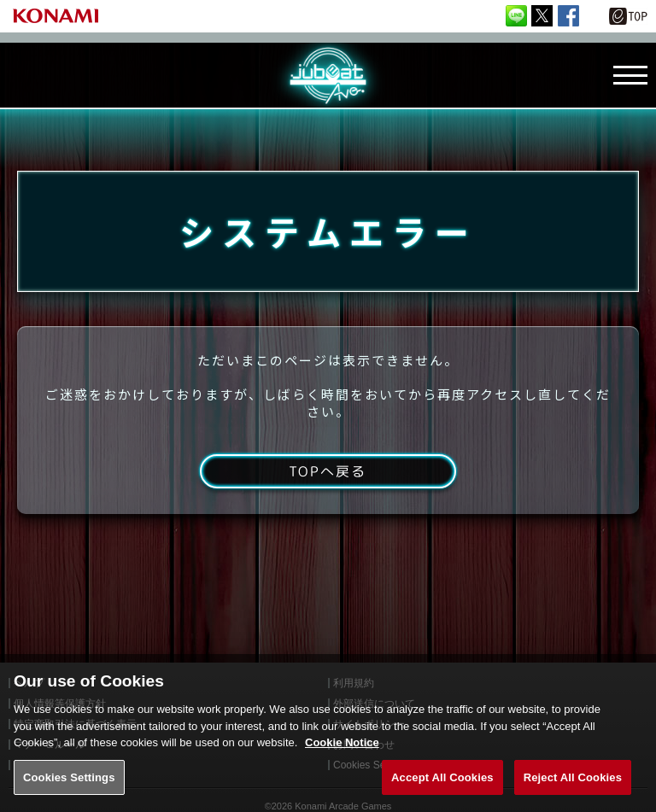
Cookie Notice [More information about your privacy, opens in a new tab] (342, 752)
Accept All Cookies (442, 787)
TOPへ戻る (328, 471)
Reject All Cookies (573, 787)
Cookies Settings (69, 787)
